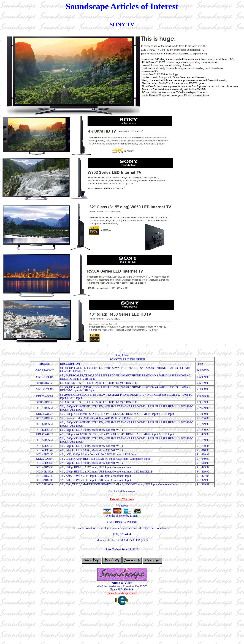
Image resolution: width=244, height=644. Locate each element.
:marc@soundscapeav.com (122, 593)
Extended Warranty (122, 499)
